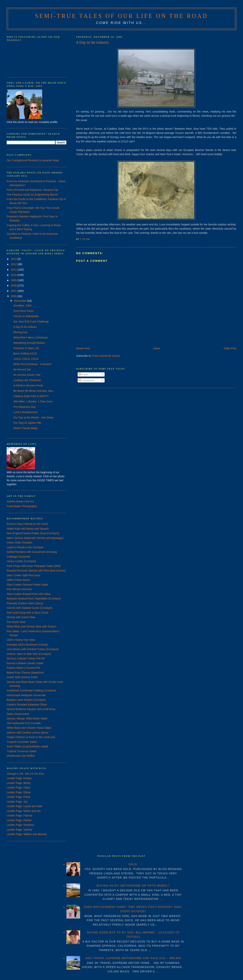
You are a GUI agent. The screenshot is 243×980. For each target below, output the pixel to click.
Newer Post (83, 348)
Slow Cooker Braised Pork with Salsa (29, 594)
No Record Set (22, 369)
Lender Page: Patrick (19, 820)
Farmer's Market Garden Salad (25, 663)
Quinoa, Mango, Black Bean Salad (27, 718)
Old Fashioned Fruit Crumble (24, 723)
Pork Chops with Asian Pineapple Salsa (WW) (34, 566)
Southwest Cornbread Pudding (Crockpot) (31, 690)
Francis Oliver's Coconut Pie (23, 668)
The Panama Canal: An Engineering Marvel (32, 195)
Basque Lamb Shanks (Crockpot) (26, 700)
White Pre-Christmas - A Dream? (33, 364)
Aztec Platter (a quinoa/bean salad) (27, 746)
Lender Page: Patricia (19, 816)
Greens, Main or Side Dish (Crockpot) (29, 654)
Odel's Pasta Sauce (18, 580)
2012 (14, 264)
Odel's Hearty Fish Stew (21, 640)
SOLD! (133, 864)
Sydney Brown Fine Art (20, 501)
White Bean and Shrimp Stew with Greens (31, 626)
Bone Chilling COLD (25, 354)
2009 (14, 280)
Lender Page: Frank (18, 797)
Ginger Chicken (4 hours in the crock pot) (31, 737)
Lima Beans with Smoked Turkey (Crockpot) (33, 649)
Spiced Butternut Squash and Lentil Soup (31, 709)
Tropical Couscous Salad (21, 751)
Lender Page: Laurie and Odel (24, 806)
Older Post (230, 348)
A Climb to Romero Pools (28, 385)
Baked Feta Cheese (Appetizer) (25, 673)
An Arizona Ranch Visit (27, 375)
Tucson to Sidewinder (26, 316)
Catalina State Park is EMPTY (31, 396)
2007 (14, 291)
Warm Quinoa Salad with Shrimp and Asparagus (35, 538)
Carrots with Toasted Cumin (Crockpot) (30, 608)
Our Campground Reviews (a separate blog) (33, 160)
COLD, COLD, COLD (26, 359)
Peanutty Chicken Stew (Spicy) (25, 603)
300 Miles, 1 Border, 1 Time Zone (33, 401)
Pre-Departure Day (24, 407)
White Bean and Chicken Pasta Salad (29, 728)
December (21, 301)
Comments (86, 380)
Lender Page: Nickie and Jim (24, 811)
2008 (14, 286)
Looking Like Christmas (27, 380)
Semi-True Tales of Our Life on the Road (121, 16)
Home (157, 348)
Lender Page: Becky (19, 783)
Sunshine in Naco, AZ (26, 348)
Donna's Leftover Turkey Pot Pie (26, 658)
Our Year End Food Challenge (31, 322)
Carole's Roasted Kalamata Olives (27, 705)
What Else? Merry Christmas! (31, 338)
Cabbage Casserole (18, 557)
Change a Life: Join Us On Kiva (25, 774)
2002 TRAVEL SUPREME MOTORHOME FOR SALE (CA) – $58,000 (133, 958)
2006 (14, 296)
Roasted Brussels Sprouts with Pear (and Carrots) (36, 571)
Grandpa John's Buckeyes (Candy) (27, 645)
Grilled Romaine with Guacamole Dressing (32, 552)
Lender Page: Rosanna (20, 825)
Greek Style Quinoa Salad (22, 677)
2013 (14, 259)
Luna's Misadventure (26, 412)
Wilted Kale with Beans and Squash (28, 529)
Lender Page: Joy (17, 802)
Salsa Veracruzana (18, 714)
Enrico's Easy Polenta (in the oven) (27, 524)
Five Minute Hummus (19, 589)
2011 (14, 270)
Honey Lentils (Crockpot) (21, 561)
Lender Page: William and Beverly (27, 834)
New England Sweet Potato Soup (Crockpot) (33, 533)
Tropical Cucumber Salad (22, 742)
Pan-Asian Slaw (16, 622)
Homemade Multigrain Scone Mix (26, 695)
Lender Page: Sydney (19, 830)
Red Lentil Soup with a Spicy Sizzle (27, 613)
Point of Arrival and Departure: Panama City (32, 190)
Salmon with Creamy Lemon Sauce (27, 733)
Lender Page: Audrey (19, 778)
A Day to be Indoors (92, 42)
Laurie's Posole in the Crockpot (25, 547)
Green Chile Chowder (19, 543)
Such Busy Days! (23, 311)
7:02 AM (85, 239)
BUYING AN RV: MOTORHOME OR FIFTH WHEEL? (133, 886)
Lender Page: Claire (19, 788)
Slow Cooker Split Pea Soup (23, 575)
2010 (14, 275)
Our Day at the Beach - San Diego (33, 417)
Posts (83, 374)
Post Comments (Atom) (106, 356)
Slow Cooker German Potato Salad (27, 585)
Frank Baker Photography (22, 506)
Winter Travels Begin (26, 428)
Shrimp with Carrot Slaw (21, 617)
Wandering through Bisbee (29, 343)
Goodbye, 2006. (23, 306)
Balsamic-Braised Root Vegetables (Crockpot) (34, 599)
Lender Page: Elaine (19, 792)
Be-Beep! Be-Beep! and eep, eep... (34, 391)
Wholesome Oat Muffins (21, 756)
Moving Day (20, 332)
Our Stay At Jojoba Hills (27, 423)
